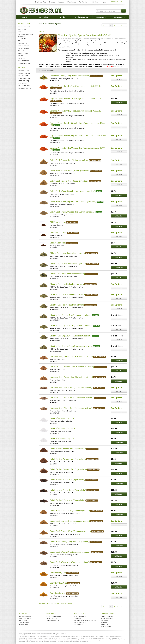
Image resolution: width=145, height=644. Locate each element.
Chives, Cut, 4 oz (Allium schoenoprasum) (67, 274)
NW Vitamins (72, 2)
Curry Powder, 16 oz (58, 583)
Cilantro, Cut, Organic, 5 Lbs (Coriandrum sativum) (71, 346)
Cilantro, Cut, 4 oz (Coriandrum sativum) (67, 305)
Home (25, 17)
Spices (20, 56)
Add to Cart (119, 102)
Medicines (104, 620)
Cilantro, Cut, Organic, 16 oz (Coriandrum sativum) (71, 325)
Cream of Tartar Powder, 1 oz (62, 418)
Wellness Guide (24, 71)
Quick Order (95, 2)
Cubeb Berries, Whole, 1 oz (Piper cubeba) (67, 480)
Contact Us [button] (120, 17)
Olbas (20, 41)
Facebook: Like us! (24, 88)
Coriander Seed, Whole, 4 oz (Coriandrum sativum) (71, 408)
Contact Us (77, 618)
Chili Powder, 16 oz (58, 233)
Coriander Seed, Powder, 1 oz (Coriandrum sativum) (71, 356)
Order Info (51, 613)
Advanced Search (24, 27)
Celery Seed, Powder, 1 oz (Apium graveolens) (69, 160)
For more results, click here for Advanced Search (55, 604)
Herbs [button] (64, 17)
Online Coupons (24, 53)
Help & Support (80, 613)
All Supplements (24, 61)
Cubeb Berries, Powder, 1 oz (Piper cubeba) (68, 459)
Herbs (20, 32)
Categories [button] (44, 17)
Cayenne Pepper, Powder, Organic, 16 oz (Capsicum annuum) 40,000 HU (78, 136)
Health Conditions (24, 73)
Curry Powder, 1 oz (58, 573)
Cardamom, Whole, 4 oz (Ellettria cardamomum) (70, 76)
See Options (117, 76)
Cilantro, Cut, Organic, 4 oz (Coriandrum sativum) (71, 336)
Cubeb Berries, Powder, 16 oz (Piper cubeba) (68, 469)
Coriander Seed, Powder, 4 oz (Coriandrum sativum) (71, 377)
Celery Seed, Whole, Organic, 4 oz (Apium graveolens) (72, 212)
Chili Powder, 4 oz (58, 243)
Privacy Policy (78, 624)
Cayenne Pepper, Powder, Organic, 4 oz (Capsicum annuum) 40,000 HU (78, 149)
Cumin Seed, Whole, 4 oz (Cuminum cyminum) (70, 562)
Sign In (104, 2)
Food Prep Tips (106, 626)
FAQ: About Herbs (24, 86)
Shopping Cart (118, 2)
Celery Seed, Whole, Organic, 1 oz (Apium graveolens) (72, 191)
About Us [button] (101, 17)
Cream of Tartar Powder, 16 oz (62, 428)
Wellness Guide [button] (82, 17)
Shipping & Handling (53, 620)
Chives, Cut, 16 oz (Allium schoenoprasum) (68, 263)
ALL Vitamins (83, 2)
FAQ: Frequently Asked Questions (85, 620)
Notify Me (119, 79)
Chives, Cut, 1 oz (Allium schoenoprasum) (67, 253)
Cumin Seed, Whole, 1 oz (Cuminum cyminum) (70, 542)
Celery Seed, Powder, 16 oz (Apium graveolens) (70, 171)
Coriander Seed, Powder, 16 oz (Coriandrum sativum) (72, 367)
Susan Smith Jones (25, 63)
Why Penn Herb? (25, 618)
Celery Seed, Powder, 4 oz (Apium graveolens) (69, 181)
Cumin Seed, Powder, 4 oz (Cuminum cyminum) (70, 511)
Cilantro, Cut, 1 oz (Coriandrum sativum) (67, 284)
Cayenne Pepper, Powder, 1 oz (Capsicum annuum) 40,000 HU (76, 86)
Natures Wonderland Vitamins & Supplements (25, 36)
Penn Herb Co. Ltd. (41, 10)
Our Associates (25, 624)
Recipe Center (106, 624)
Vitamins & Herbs (107, 618)
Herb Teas (22, 58)
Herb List (52, 2)
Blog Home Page (41, 2)
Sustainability (24, 622)
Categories (22, 29)
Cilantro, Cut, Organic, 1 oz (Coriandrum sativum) (71, 315)
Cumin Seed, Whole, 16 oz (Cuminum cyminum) (70, 552)
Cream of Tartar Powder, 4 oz (62, 439)
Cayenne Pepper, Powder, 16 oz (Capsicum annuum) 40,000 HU (76, 98)
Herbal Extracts (23, 48)
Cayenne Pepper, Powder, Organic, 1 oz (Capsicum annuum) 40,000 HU (78, 124)
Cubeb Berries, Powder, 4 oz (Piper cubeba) (68, 449)
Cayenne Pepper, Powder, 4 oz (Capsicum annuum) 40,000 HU (76, 111)
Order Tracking (52, 618)
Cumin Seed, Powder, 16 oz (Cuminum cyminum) (70, 531)
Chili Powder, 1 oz (58, 222)
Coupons (61, 2)
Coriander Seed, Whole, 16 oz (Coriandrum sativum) (72, 398)
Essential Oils (23, 43)
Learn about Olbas (25, 78)
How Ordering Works (54, 616)
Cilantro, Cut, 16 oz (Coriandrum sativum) (67, 294)
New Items (22, 51)
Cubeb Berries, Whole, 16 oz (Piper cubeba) (68, 490)
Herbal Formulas (24, 46)
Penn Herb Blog (24, 81)
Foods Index (105, 622)
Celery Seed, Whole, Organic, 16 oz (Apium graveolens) (73, 202)
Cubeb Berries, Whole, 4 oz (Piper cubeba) (67, 500)
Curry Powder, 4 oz (58, 593)
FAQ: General (23, 83)
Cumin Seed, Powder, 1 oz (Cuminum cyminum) (70, 521)
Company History (25, 616)
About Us (23, 613)
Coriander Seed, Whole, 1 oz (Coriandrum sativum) (71, 387)
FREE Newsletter (24, 76)
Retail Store (23, 620)
